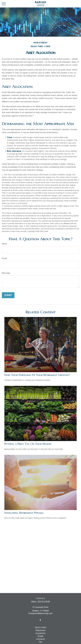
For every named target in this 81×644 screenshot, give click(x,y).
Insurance (40, 639)
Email (4, 258)
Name (5, 244)
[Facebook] (40, 620)
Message (6, 273)
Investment (40, 633)
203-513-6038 (44, 602)
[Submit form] (8, 295)
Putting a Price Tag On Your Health (28, 444)
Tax (40, 642)
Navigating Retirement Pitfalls (24, 513)
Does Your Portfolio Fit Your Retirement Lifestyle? (37, 375)
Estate (40, 636)
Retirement (40, 630)
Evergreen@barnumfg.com (40, 613)
